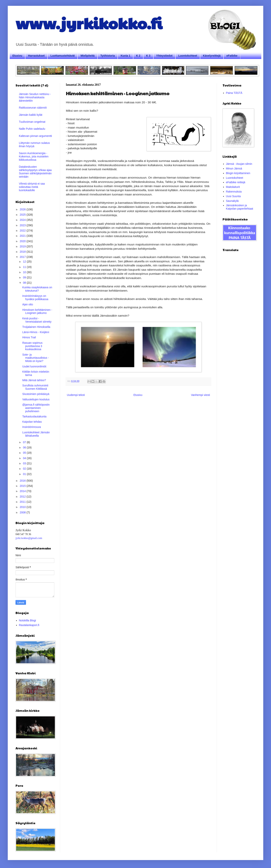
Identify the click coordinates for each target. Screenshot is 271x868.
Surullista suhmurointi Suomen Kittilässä (35, 387)
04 (25, 458)
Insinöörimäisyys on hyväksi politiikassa (35, 298)
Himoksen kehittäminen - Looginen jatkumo (37, 311)
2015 (23, 486)
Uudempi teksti (76, 395)
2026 (23, 209)
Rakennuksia (234, 192)
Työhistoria (108, 56)
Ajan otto (28, 304)
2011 (23, 502)
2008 (23, 512)
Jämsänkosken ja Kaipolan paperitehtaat (240, 207)
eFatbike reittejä (236, 182)
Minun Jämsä (234, 168)
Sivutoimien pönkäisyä (36, 394)
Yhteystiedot (164, 56)
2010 (23, 507)
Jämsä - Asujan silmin (239, 164)
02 (25, 469)
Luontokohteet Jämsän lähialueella (36, 434)
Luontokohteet (188, 56)
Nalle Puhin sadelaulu (32, 129)
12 (25, 262)
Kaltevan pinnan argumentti (35, 136)
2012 (23, 497)
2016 (23, 481)
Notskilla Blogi (28, 620)
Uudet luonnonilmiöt (34, 366)
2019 (23, 246)
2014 (23, 491)
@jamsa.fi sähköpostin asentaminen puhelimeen (36, 408)
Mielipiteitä (87, 56)
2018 (23, 252)
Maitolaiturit (233, 187)
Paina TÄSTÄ (234, 93)
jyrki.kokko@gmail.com (29, 538)
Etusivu (17, 56)
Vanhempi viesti (200, 395)
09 (25, 277)
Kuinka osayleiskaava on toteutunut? (37, 289)
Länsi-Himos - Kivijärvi (36, 332)
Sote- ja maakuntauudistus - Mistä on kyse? (36, 358)
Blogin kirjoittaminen (238, 173)
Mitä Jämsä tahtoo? (34, 380)
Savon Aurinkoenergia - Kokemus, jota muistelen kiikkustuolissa (34, 156)
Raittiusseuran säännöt (33, 108)
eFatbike (232, 56)
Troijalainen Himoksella (36, 327)
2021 (23, 236)
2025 (23, 215)
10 (25, 272)
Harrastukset (36, 56)
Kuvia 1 (125, 56)
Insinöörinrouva (32, 427)
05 (25, 453)
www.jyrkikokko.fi (89, 23)
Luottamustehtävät (63, 56)
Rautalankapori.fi (29, 625)
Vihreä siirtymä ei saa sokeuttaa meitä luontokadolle (32, 187)
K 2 (138, 56)
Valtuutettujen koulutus (36, 399)
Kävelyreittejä (212, 56)
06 (25, 447)
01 (25, 474)
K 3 (148, 56)
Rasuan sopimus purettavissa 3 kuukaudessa (32, 346)
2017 (23, 257)
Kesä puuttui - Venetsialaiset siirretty (37, 320)
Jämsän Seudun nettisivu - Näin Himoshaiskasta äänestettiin (35, 97)
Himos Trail (29, 337)
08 (25, 283)
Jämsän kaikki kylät (31, 115)
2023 (23, 225)
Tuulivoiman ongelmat (32, 122)
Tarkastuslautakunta (34, 416)
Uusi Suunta (233, 196)
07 (25, 442)
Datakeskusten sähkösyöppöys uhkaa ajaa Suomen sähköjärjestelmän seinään (35, 172)
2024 (23, 220)
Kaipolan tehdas (32, 422)
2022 (23, 231)
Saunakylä (232, 201)
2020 (23, 241)
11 (25, 267)
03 (25, 463)
